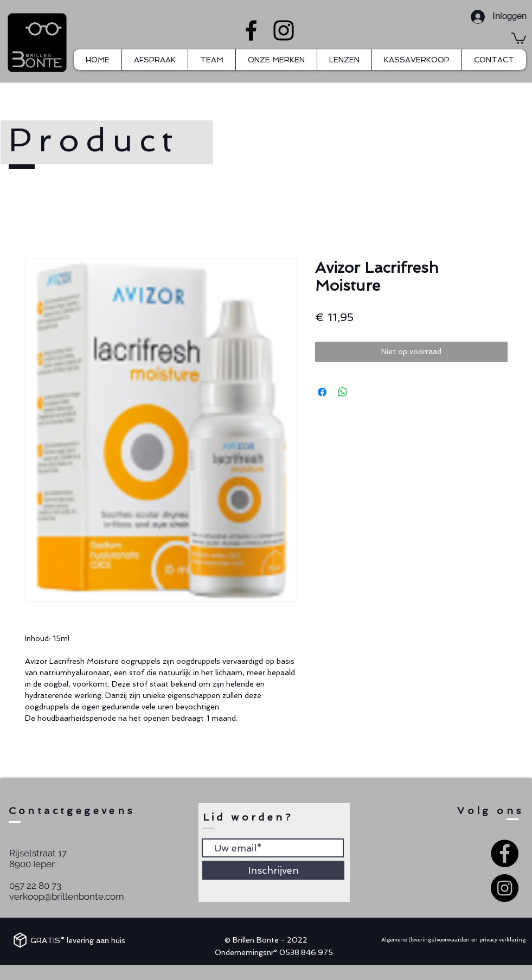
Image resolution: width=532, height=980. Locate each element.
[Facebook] (251, 30)
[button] (519, 38)
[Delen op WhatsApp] (343, 392)
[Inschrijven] (273, 870)
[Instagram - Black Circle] (505, 888)
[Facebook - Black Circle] (505, 853)
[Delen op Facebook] (322, 392)
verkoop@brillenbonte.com (67, 896)
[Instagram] (284, 30)
